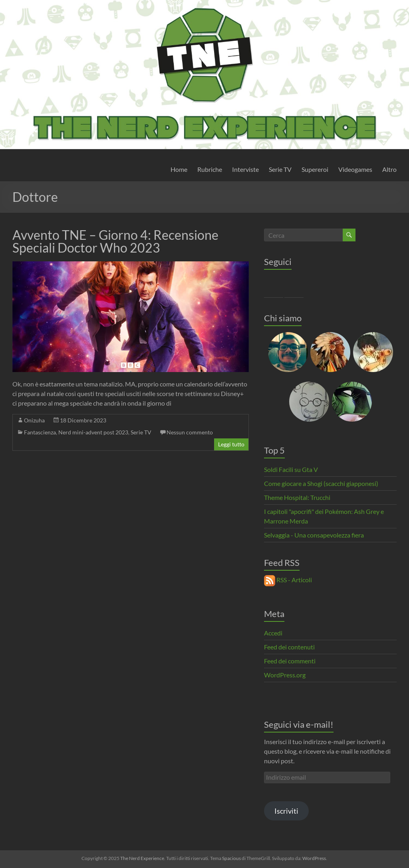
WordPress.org (285, 675)
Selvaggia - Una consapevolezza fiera (314, 535)
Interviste (245, 169)
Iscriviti (286, 811)
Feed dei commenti (290, 661)
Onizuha (34, 420)
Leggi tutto (231, 444)
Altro (389, 169)
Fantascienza (40, 432)
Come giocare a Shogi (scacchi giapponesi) (321, 483)
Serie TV (280, 169)
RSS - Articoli (288, 580)
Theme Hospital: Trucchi (297, 497)
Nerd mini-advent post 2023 (93, 432)
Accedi (273, 633)
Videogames (355, 169)
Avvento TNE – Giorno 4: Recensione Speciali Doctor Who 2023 (115, 241)
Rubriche (210, 169)
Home (179, 169)
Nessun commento (190, 432)
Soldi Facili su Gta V (291, 469)
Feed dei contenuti (289, 647)
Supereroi (315, 169)
